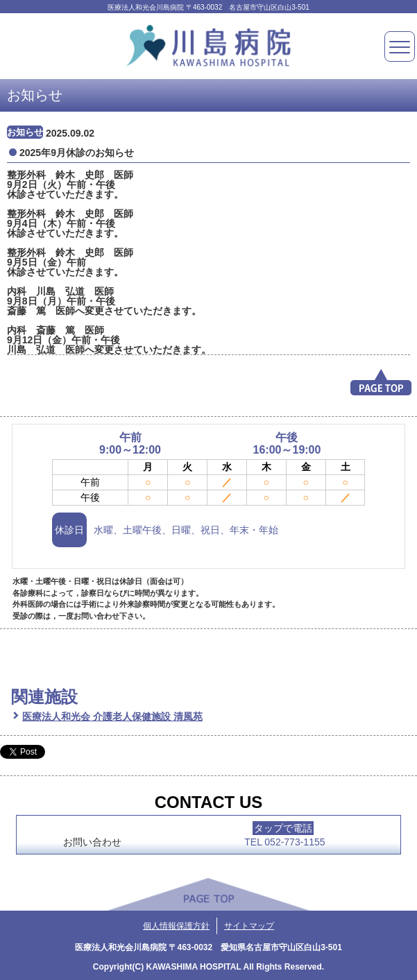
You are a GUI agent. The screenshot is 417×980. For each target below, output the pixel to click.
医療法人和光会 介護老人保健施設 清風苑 (112, 716)
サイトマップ (249, 926)
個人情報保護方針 (176, 926)
